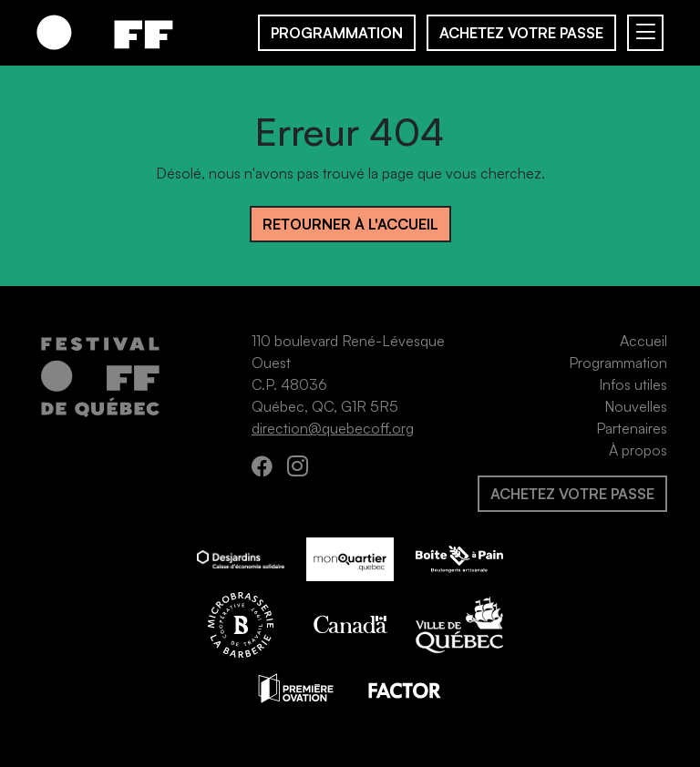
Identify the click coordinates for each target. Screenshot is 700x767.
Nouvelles (636, 406)
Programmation (337, 33)
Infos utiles (633, 384)
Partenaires (632, 428)
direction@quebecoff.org (333, 428)
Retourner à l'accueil (350, 224)
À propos (638, 450)
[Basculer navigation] (645, 33)
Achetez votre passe (521, 33)
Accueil (643, 341)
